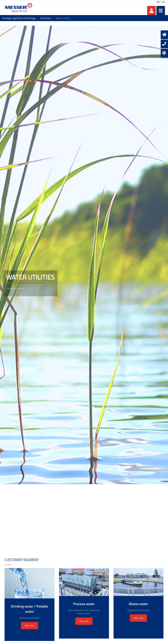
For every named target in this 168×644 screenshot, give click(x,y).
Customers (46, 18)
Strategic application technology (19, 18)
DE (164, 2)
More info (29, 626)
